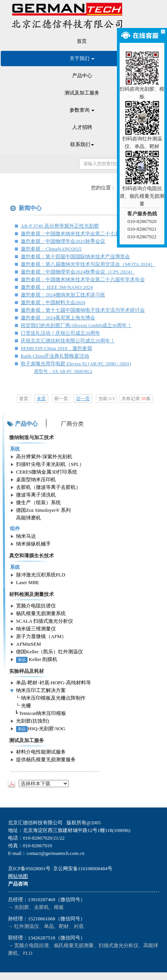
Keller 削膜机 (37, 659)
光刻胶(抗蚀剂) (33, 721)
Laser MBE (28, 582)
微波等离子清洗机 (36, 495)
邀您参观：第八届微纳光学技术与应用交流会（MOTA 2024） (88, 264)
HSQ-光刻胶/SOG (41, 728)
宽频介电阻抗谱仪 (36, 606)
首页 (82, 41)
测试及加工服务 (82, 93)
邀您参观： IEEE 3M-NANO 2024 (57, 287)
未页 (41, 399)
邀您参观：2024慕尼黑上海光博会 (58, 318)
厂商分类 (72, 424)
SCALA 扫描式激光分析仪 (45, 621)
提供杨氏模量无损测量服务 (46, 759)
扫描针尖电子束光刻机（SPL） (50, 464)
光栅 (26, 706)
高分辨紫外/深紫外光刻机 (44, 457)
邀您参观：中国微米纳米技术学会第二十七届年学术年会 (83, 234)
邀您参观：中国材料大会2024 (53, 302)
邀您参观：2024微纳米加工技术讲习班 (63, 295)
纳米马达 (26, 536)
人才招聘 (82, 127)
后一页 (83, 399)
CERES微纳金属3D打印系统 (47, 472)
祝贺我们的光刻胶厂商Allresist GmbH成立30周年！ (76, 325)
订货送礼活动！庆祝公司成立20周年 (60, 333)
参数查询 (82, 110)
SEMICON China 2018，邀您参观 (56, 348)
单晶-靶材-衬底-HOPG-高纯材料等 (54, 683)
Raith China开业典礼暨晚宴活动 (55, 356)
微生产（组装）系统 (38, 502)
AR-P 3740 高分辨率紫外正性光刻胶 (60, 226)
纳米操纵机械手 (33, 544)
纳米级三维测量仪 (36, 629)
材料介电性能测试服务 (41, 752)
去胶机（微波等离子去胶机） (48, 487)
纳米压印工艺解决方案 (41, 690)
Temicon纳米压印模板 (43, 713)
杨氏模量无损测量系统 (41, 613)
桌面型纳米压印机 (36, 479)
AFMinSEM (28, 644)
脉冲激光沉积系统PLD (41, 575)
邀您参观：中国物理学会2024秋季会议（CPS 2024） (78, 272)
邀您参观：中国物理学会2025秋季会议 (63, 241)
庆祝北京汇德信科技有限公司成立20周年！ (68, 341)
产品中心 (82, 76)
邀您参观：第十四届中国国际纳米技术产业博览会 (75, 256)
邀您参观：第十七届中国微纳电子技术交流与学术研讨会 (83, 310)
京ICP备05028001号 (29, 868)
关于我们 (82, 58)
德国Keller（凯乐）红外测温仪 (49, 652)
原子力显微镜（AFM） (41, 636)
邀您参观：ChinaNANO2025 (51, 249)
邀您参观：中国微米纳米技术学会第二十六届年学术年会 (83, 279)
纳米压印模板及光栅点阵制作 (53, 698)
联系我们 (82, 144)
